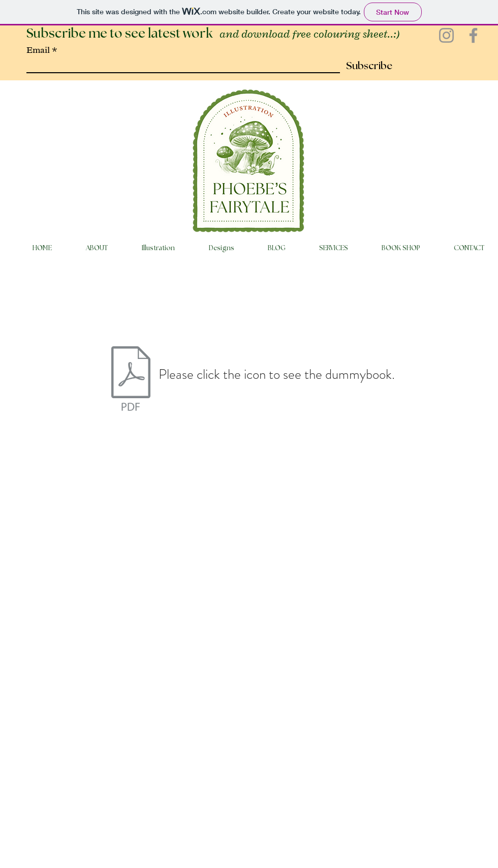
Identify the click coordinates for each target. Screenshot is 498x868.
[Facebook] (473, 35)
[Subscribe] (366, 66)
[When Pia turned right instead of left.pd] (131, 380)
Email (38, 50)
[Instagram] (446, 35)
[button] (149, 248)
